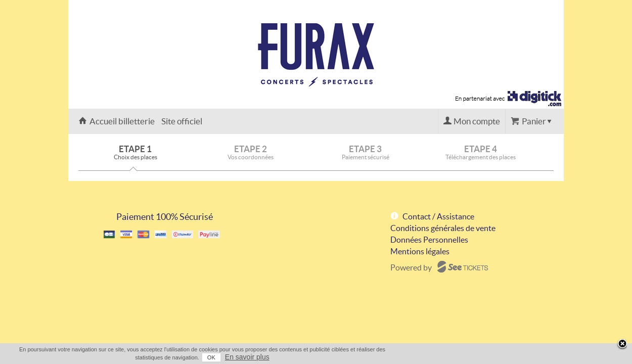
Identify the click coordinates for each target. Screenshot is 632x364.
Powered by (411, 267)
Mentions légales (420, 251)
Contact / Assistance (438, 216)
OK (509, 357)
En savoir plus (545, 357)
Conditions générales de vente (443, 228)
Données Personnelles (429, 240)
